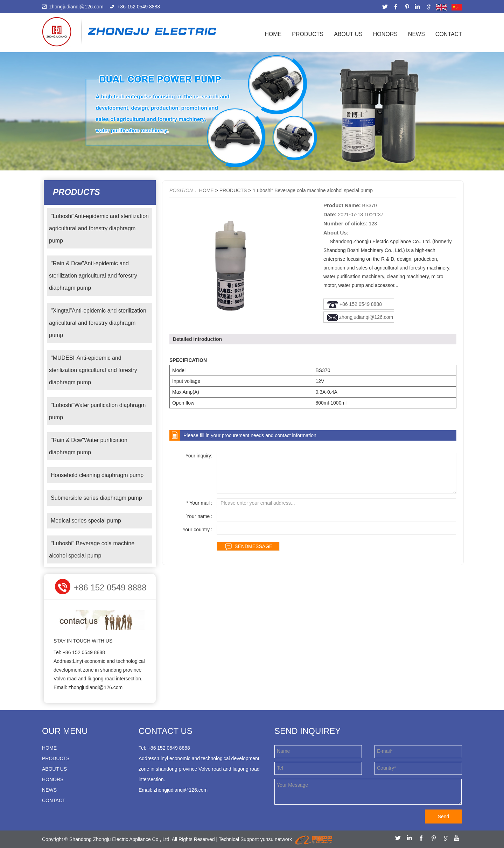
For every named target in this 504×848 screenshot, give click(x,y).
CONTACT (449, 34)
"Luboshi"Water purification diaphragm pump (97, 411)
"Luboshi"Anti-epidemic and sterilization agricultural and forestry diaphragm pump (99, 228)
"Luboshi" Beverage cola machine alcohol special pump (92, 549)
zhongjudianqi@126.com (76, 7)
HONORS (385, 34)
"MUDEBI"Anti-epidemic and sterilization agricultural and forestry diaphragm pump (93, 370)
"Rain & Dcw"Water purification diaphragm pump (88, 446)
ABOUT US (348, 34)
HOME (206, 190)
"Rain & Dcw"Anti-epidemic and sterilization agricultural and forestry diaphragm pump (93, 276)
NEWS (416, 34)
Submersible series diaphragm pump (96, 498)
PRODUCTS (308, 34)
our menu (65, 731)
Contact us (166, 731)
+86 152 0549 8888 (361, 304)
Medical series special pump (86, 521)
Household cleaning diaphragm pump (97, 475)
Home (273, 34)
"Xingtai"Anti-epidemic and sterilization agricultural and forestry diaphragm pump (98, 323)
